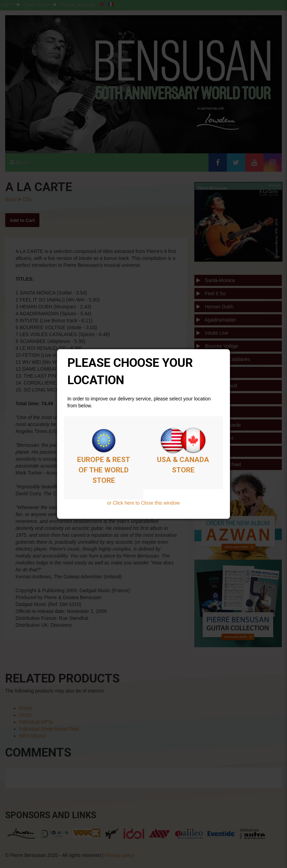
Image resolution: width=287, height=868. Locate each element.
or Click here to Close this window (143, 503)
